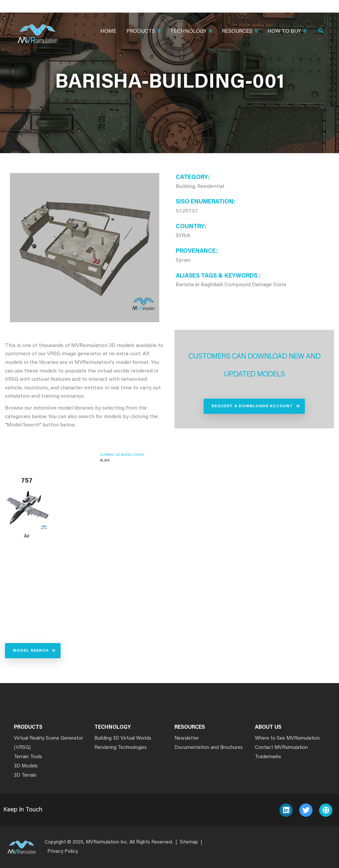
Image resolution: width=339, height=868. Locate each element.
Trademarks (268, 757)
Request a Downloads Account (252, 406)
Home (108, 31)
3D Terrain (25, 776)
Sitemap (189, 842)
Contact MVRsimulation (281, 748)
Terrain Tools (28, 757)
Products (143, 32)
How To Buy (287, 32)
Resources (240, 32)
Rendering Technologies (121, 748)
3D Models (26, 766)
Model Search (31, 651)
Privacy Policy (63, 852)
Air (27, 536)
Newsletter (187, 738)
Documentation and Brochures (209, 748)
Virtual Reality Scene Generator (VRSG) (48, 743)
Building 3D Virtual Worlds (123, 738)
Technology (191, 32)
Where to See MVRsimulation (287, 738)
